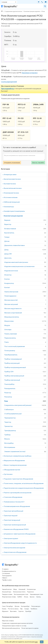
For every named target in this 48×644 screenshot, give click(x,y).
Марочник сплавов (8, 621)
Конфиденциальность (9, 571)
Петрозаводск (36, 606)
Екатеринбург (25, 606)
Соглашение (6, 573)
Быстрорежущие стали (21, 594)
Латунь (26, 597)
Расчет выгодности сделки (30, 628)
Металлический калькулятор (11, 628)
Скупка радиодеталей (9, 82)
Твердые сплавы (7, 594)
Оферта (5, 578)
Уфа (21, 609)
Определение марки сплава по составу (14, 626)
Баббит (20, 597)
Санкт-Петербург (8, 606)
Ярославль (13, 611)
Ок (42, 642)
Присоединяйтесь (8, 88)
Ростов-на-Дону (13, 609)
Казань (4, 609)
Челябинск (34, 609)
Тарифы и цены (7, 580)
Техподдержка (7, 576)
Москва (17, 606)
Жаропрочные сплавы (9, 597)
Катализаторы (31, 589)
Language (4, 2)
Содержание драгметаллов (13, 11)
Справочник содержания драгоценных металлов (17, 623)
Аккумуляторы (7, 592)
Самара (27, 609)
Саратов (21, 611)
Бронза (32, 597)
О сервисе (5, 569)
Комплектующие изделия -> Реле (34, 11)
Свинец (38, 597)
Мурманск (5, 611)
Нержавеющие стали (36, 594)
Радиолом (30, 592)
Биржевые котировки (30, 73)
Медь (15, 589)
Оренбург (28, 611)
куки (36, 642)
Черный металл (7, 589)
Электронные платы (19, 592)
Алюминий (22, 589)
